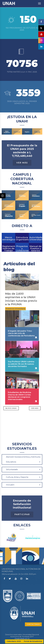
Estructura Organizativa (22, 245)
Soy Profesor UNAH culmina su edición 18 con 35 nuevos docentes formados (21, 373)
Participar (22, 523)
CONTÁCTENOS (33, 624)
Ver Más (22, 172)
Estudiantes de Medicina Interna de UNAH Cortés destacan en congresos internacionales (19, 405)
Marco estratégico (8, 245)
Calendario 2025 (14, 641)
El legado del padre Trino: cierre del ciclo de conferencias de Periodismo (21, 342)
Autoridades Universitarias (36, 245)
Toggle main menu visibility (40, 2)
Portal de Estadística (33, 641)
